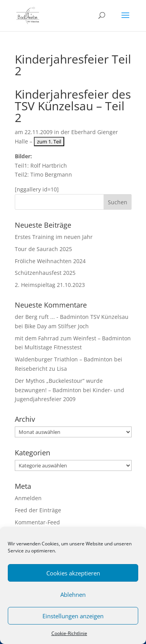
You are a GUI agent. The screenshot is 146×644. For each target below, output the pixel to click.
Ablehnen (73, 594)
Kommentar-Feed (37, 522)
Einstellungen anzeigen (73, 616)
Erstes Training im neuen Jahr (54, 237)
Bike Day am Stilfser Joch (57, 326)
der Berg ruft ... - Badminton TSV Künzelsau (72, 317)
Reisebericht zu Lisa (41, 369)
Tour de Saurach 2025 (43, 249)
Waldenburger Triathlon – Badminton (64, 359)
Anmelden (28, 498)
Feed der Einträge (38, 510)
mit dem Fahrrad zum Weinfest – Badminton (73, 338)
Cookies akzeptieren (73, 573)
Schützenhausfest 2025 (45, 273)
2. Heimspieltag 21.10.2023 (50, 285)
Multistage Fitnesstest (53, 347)
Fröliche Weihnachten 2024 (50, 261)
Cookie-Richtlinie (69, 633)
